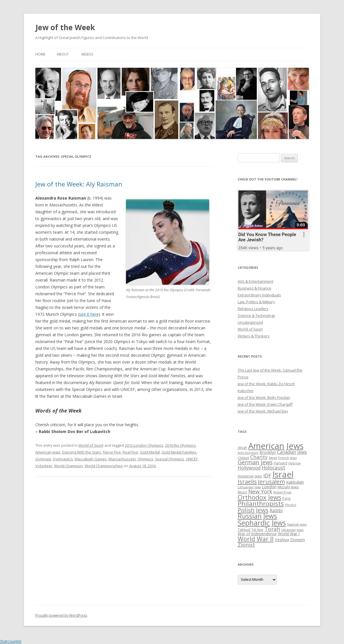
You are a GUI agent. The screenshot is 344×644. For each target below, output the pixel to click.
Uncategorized (250, 322)
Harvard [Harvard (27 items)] (281, 463)
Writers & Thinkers (254, 336)
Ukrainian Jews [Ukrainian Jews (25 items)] (292, 530)
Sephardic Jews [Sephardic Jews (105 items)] (262, 523)
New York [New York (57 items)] (260, 491)
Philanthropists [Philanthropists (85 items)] (261, 503)
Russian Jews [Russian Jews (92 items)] (257, 516)
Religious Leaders (253, 309)
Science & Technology (257, 315)
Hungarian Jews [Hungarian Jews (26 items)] (250, 476)
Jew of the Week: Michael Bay (263, 411)
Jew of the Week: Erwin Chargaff (265, 404)
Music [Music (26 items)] (242, 492)
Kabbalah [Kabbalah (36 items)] (295, 482)
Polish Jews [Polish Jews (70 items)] (253, 510)
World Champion (69, 466)
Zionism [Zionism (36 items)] (298, 540)
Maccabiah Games (91, 459)
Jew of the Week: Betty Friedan (264, 397)
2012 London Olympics (144, 445)
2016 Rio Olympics (180, 445)
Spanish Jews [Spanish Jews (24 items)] (297, 524)
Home (40, 54)
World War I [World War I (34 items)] (289, 534)
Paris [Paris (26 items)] (287, 498)
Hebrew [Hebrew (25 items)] (295, 463)
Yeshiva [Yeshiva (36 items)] (282, 540)
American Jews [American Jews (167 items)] (276, 446)
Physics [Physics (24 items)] (291, 505)
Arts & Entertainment (256, 281)
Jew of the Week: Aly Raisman (79, 184)
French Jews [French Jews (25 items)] (287, 458)
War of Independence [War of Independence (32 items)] (257, 534)
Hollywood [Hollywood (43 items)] (249, 468)
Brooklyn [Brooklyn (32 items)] (268, 452)
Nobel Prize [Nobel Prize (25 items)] (282, 492)
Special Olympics (170, 459)
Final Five (130, 452)
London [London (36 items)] (269, 487)
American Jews (48, 452)
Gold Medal (150, 452)
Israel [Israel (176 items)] (283, 474)
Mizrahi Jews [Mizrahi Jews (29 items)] (288, 487)
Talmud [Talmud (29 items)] (244, 530)
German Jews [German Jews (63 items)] (255, 462)
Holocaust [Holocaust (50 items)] (273, 467)
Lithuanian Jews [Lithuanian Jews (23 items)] (249, 487)
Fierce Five (112, 452)
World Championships (104, 466)
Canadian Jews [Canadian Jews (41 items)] (292, 452)
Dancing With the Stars (82, 452)
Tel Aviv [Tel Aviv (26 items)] (257, 530)
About (63, 54)
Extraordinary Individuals (259, 295)
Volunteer (44, 466)
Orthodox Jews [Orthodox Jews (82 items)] (259, 497)
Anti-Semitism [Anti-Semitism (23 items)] (248, 453)
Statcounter (11, 641)
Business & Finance (255, 288)
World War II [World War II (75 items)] (256, 539)
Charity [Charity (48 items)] (259, 457)
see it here (89, 314)
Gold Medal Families (179, 452)
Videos (87, 54)
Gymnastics (63, 459)
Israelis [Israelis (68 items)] (247, 481)
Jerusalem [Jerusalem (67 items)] (271, 481)
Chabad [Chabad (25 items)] (243, 458)
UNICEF (192, 459)
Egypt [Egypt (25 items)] (273, 458)
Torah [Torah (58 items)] (272, 529)
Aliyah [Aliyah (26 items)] (242, 448)
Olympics (145, 459)
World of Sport (91, 445)
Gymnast (43, 459)
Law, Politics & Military (256, 302)
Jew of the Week (65, 27)
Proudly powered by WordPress (61, 615)
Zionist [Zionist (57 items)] (246, 545)
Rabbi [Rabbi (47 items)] (276, 510)
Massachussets (122, 459)
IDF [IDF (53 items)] (267, 475)
